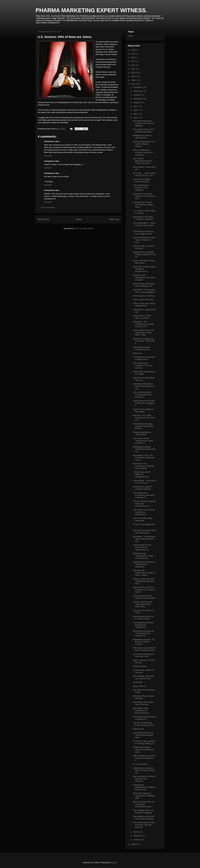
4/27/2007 (48, 202)
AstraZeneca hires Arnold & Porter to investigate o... (144, 403)
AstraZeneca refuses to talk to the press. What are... (144, 770)
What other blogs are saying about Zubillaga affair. (144, 796)
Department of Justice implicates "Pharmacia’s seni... (144, 196)
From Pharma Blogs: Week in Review (142, 180)
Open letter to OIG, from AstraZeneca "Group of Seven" (144, 590)
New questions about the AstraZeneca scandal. (144, 818)
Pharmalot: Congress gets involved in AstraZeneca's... (144, 269)
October (137, 95)
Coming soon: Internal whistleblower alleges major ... (143, 205)
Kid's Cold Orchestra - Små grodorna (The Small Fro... (142, 395)
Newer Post (43, 219)
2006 (134, 844)
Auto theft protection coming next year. (142, 348)
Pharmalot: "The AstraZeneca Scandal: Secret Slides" (144, 466)
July (135, 106)
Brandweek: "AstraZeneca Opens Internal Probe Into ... (144, 539)
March (136, 832)
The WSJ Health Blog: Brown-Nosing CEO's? (144, 724)
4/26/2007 (48, 168)
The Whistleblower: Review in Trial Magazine (141, 188)
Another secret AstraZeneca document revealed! (144, 277)
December (138, 87)
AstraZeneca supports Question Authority (142, 488)
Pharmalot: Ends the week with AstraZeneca (144, 532)
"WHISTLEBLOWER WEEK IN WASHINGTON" (142, 474)
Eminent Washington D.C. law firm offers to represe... (144, 144)
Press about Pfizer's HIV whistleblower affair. (143, 131)
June (136, 110)
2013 (134, 61)
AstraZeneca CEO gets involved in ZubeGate (143, 218)
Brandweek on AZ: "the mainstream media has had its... (144, 458)
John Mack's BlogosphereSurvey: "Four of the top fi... (143, 161)
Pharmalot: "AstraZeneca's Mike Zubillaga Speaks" (144, 649)
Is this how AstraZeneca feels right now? (143, 655)
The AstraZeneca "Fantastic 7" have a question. (143, 365)
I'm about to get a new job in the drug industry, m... (144, 742)
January (137, 840)
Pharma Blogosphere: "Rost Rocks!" (142, 433)
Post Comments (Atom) (84, 228)
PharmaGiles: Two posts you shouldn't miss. (143, 677)
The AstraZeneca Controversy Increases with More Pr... (144, 495)
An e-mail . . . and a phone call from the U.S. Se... (144, 174)
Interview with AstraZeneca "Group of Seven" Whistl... (144, 573)
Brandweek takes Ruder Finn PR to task (143, 703)
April (136, 118)
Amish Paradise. (140, 666)
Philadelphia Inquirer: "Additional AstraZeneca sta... (144, 449)
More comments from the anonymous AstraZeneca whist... (144, 804)
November (138, 91)
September (138, 99)
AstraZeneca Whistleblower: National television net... (144, 787)
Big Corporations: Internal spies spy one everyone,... (144, 779)
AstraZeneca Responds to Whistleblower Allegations (144, 564)
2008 (134, 80)
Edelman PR (138, 729)
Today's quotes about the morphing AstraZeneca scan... (144, 581)
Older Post (114, 219)
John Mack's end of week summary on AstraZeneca (144, 512)
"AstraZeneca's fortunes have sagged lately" (143, 233)
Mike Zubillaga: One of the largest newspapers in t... (144, 758)
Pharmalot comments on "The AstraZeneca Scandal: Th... (143, 633)
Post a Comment (48, 207)
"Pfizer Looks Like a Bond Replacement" (144, 305)
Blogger (114, 863)
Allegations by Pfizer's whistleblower (142, 137)
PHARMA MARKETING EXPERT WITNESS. (91, 10)
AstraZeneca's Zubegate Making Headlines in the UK (144, 254)
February (137, 836)
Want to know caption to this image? (143, 410)
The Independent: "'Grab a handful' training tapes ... (144, 225)
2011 (134, 69)
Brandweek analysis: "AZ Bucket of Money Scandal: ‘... (144, 642)
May (135, 114)
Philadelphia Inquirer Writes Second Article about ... (143, 750)
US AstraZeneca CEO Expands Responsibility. (144, 597)
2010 (134, 73)
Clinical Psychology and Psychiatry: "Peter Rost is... (144, 341)
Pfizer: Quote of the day (143, 300)
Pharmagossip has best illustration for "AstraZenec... (143, 625)
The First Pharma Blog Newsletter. (143, 519)
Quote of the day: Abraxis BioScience (144, 262)
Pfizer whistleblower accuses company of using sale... (143, 152)
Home (79, 219)
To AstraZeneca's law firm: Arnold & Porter (144, 358)
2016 (134, 50)
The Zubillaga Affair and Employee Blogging (143, 811)
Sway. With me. (140, 686)
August (137, 102)
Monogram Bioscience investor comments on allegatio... (143, 123)
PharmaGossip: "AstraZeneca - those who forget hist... (143, 556)
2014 (134, 57)
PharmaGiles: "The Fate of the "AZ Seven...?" (144, 482)
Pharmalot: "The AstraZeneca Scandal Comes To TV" (143, 324)
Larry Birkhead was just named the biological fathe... (143, 735)
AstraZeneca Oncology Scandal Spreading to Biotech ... (143, 426)
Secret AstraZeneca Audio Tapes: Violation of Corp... (144, 240)
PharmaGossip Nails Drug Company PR (144, 718)
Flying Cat (137, 353)
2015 (134, 54)
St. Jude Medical (140, 764)
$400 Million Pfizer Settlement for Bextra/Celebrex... (142, 711)
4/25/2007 (48, 156)
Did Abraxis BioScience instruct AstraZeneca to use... (144, 386)
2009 (134, 76)
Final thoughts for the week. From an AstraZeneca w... (142, 547)
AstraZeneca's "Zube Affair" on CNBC (142, 317)
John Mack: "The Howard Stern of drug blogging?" (144, 291)
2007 (134, 84)
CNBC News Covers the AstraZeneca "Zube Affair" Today (143, 333)
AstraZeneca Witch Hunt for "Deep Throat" (143, 618)
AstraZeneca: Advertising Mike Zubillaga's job (144, 285)
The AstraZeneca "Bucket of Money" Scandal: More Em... (144, 825)
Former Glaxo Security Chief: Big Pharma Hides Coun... (143, 604)
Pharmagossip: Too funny (144, 296)
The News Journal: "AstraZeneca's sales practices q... (143, 441)
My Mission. (138, 682)
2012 (134, 65)
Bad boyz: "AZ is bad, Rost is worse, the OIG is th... (144, 418)
